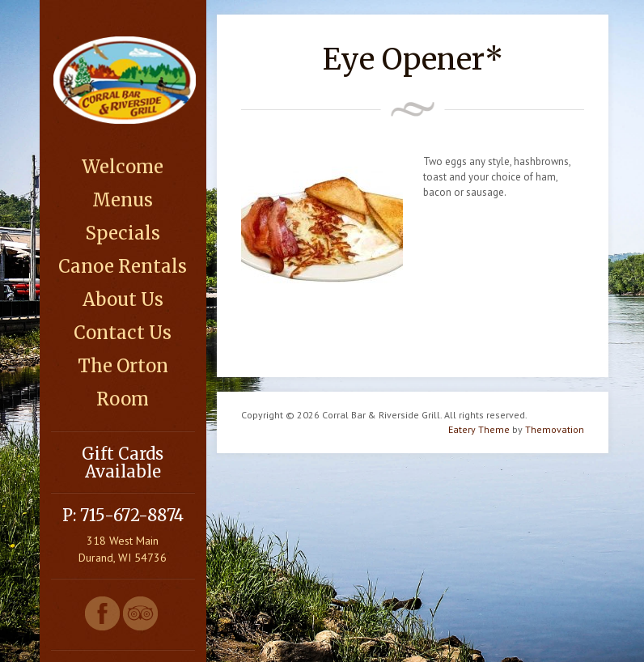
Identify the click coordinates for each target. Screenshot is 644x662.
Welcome (123, 167)
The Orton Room (123, 382)
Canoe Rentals (123, 266)
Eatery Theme (479, 429)
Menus (123, 200)
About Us (123, 299)
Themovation (555, 429)
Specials (123, 233)
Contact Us (123, 333)
